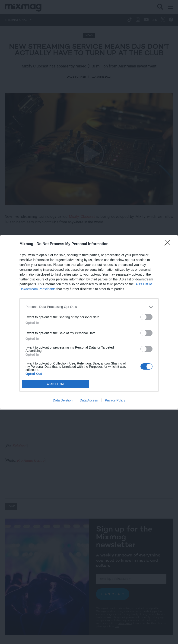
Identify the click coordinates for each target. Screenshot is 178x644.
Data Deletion (63, 400)
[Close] (169, 244)
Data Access (89, 400)
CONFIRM (56, 384)
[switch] (146, 317)
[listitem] (89, 307)
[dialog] (89, 322)
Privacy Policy (115, 400)
